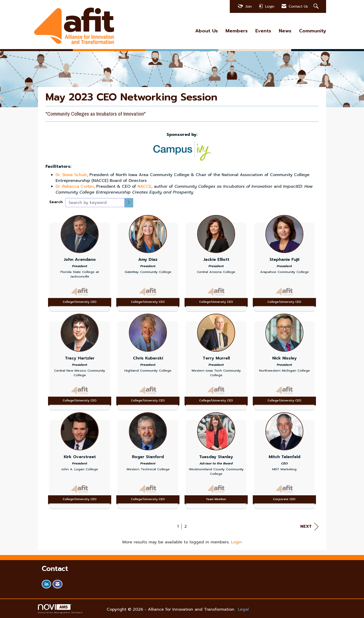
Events (263, 31)
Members (237, 31)
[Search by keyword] (95, 203)
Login (236, 542)
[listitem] (80, 262)
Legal (243, 609)
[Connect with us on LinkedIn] (46, 584)
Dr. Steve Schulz (71, 175)
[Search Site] (317, 6)
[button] (129, 203)
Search (56, 202)
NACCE (144, 186)
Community (313, 31)
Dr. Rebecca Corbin (75, 186)
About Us (207, 31)
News (285, 31)
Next (309, 527)
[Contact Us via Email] (58, 584)
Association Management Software (60, 609)
